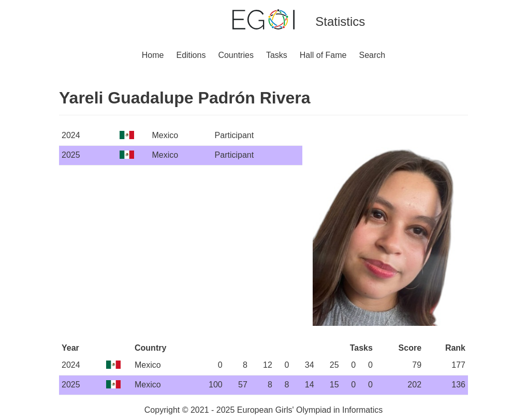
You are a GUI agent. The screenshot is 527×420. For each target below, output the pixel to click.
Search (372, 55)
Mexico (165, 135)
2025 (71, 155)
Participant (235, 135)
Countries (236, 55)
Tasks (277, 55)
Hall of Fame (323, 55)
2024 (71, 135)
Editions (191, 55)
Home (153, 55)
